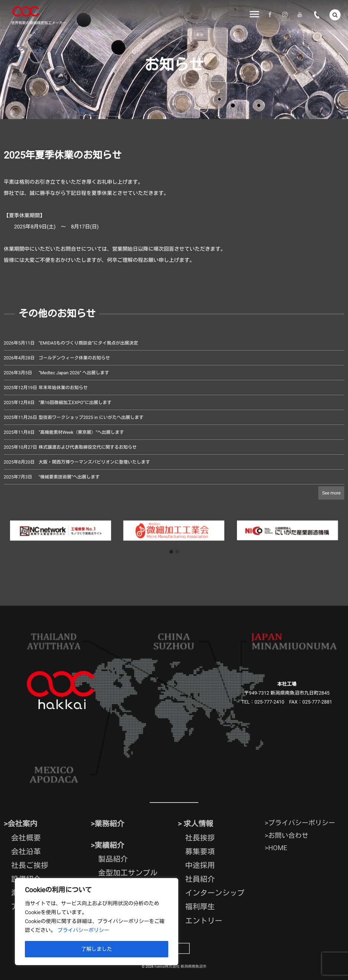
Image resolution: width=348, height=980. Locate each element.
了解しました (97, 949)
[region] (97, 922)
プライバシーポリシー (83, 931)
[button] (171, 552)
